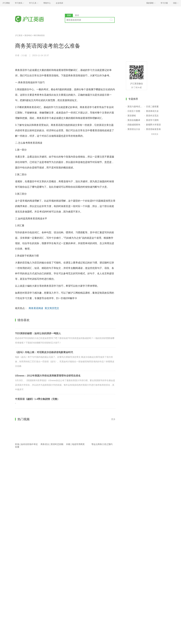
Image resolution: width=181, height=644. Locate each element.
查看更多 (155, 134)
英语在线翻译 (134, 120)
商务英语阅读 (36, 308)
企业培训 (59, 3)
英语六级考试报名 (135, 107)
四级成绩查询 (134, 125)
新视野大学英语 (153, 125)
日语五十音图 (134, 111)
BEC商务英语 (39, 35)
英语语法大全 (134, 129)
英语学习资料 (152, 120)
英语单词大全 (152, 111)
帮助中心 (47, 3)
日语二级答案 (152, 107)
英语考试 (28, 35)
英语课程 (132, 116)
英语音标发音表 (153, 129)
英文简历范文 (52, 308)
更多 (113, 419)
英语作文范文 (152, 116)
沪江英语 (19, 35)
